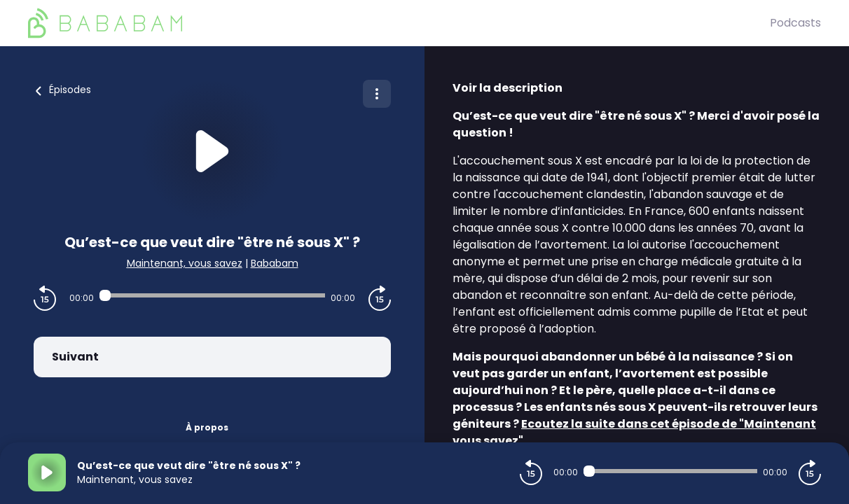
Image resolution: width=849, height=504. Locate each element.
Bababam (275, 263)
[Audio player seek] (212, 295)
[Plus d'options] (377, 94)
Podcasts (795, 23)
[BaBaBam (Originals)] (399, 23)
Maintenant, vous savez (185, 263)
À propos (207, 427)
